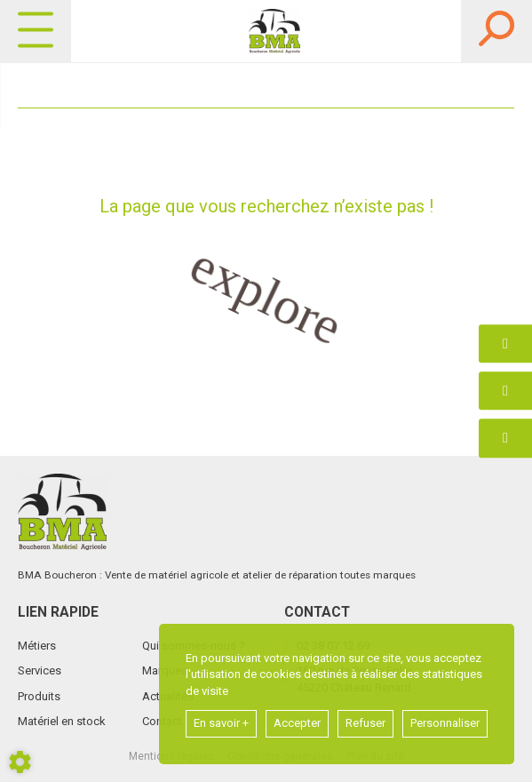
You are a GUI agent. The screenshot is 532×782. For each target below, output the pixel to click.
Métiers (37, 646)
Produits (39, 696)
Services (40, 670)
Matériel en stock (62, 721)
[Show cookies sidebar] (20, 762)
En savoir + (221, 723)
